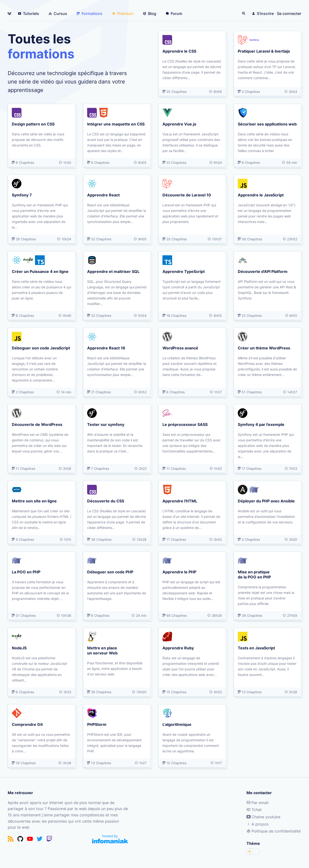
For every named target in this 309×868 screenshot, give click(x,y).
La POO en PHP (26, 572)
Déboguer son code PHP (110, 572)
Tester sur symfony (106, 424)
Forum (174, 14)
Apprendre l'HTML (180, 501)
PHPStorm (97, 724)
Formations (90, 14)
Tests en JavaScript (256, 648)
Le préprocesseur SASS (185, 424)
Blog (150, 14)
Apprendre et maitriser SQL (113, 271)
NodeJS (19, 648)
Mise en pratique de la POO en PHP (254, 574)
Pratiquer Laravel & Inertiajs (264, 51)
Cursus (58, 14)
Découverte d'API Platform (263, 271)
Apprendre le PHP (179, 572)
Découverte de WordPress (37, 424)
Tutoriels (29, 14)
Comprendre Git (27, 724)
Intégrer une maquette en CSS (116, 124)
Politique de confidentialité (274, 831)
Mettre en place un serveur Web (102, 650)
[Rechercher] (244, 14)
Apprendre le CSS (179, 51)
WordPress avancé (180, 348)
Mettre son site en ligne (34, 501)
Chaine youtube (263, 817)
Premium (123, 14)
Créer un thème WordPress (264, 348)
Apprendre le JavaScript (261, 195)
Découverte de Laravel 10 (187, 195)
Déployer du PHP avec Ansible (266, 501)
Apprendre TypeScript (184, 271)
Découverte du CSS (106, 501)
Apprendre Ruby (178, 648)
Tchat (254, 810)
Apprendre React (103, 195)
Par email (257, 803)
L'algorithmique (177, 724)
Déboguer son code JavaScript (41, 348)
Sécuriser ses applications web (267, 124)
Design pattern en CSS (33, 124)
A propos (257, 824)
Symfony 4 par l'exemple (261, 424)
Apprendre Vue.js (179, 124)
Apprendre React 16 (106, 348)
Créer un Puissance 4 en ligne (40, 271)
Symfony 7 (22, 195)
